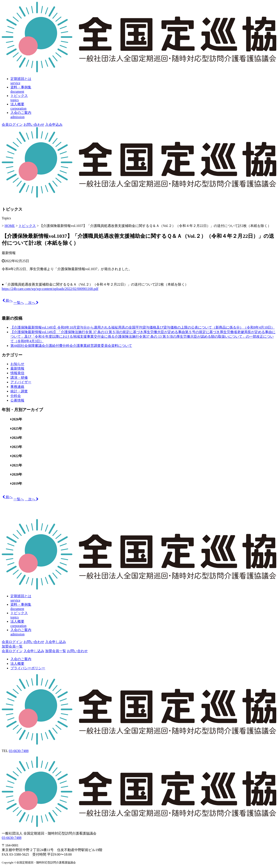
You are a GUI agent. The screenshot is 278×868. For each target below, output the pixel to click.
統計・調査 (19, 391)
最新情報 (9, 253)
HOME (10, 226)
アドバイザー (21, 382)
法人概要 (17, 664)
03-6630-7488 (19, 751)
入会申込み (54, 125)
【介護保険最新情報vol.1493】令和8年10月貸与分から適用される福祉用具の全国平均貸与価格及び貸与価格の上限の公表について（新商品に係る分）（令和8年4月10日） (142, 327)
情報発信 (17, 373)
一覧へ (19, 303)
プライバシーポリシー (28, 668)
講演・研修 (19, 378)
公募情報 (17, 400)
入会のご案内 (21, 659)
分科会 (16, 396)
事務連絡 (17, 387)
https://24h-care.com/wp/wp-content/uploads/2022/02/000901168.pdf (50, 289)
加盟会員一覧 (12, 646)
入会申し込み (56, 642)
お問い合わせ (34, 125)
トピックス (27, 226)
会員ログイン (12, 125)
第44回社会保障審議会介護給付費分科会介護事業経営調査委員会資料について (71, 346)
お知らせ (17, 364)
